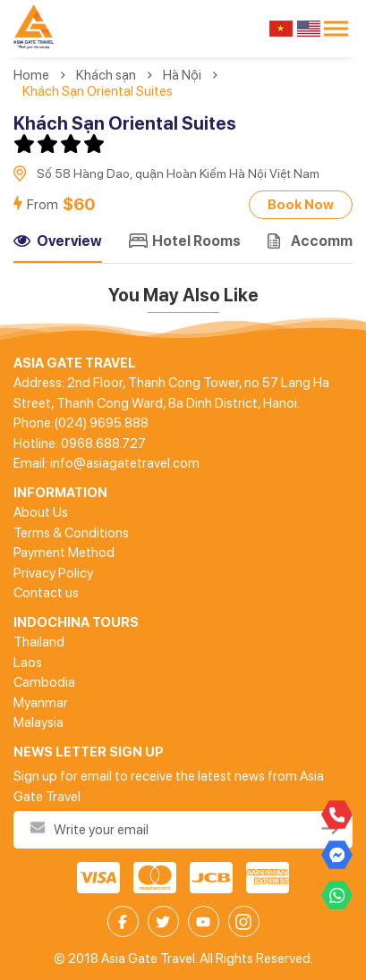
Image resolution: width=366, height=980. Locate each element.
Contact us (46, 593)
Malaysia (38, 722)
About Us (41, 512)
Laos (28, 663)
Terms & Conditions (71, 533)
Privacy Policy (53, 573)
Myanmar (41, 703)
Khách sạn (106, 75)
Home (31, 75)
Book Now (301, 205)
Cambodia (44, 682)
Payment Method (64, 553)
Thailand (39, 642)
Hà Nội (182, 75)
